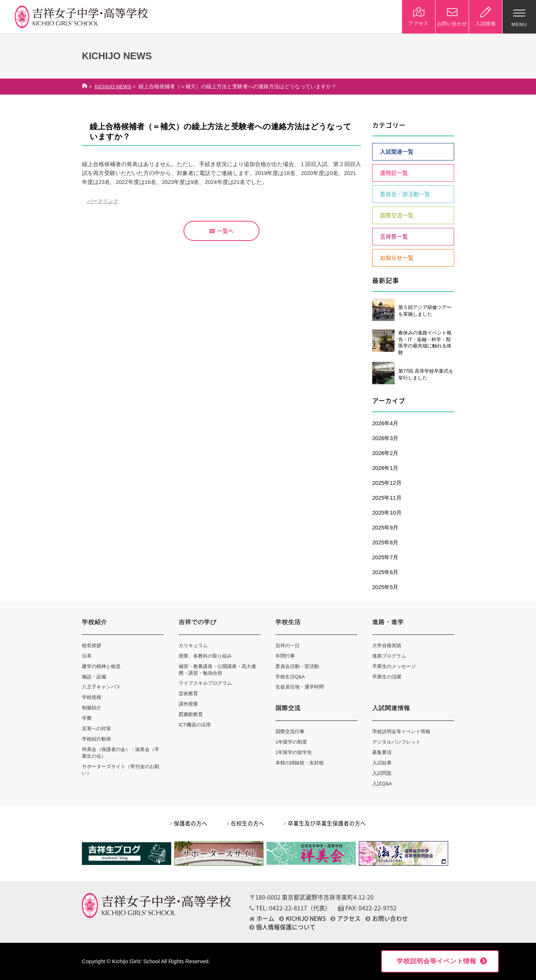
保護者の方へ (189, 823)
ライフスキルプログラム (205, 683)
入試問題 (382, 773)
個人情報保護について (283, 927)
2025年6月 (385, 572)
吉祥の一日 (288, 645)
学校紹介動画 (96, 739)
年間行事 (285, 656)
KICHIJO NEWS (113, 87)
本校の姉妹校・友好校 (300, 763)
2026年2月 (385, 453)
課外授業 (188, 704)
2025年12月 (387, 483)
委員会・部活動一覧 (405, 194)
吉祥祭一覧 (394, 236)
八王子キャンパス (101, 687)
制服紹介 (92, 708)
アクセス (346, 918)
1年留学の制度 (291, 742)
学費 (87, 718)
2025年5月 (385, 587)
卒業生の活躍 (387, 677)
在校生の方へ (246, 823)
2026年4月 (385, 423)
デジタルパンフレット (396, 742)
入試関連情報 (391, 708)
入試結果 (382, 763)
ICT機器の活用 (195, 725)
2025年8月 (385, 542)
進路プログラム (389, 656)
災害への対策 (96, 728)
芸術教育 (188, 693)
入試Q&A (382, 784)
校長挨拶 (92, 645)
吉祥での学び (198, 622)
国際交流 (288, 708)
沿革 (87, 656)
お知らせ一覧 (397, 258)
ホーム (262, 918)
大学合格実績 (387, 645)
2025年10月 (387, 513)
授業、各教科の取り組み (205, 656)
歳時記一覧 (394, 173)
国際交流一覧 (397, 215)
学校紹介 (95, 622)
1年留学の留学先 (294, 752)
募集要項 (382, 752)
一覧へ (222, 231)
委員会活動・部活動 (297, 666)
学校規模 (92, 697)
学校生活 (288, 622)
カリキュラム (193, 645)
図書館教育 (191, 714)
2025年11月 (387, 498)
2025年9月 (385, 528)
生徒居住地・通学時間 (300, 687)
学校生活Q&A (290, 677)
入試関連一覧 (397, 152)
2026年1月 (385, 468)
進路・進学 (388, 622)
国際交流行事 (290, 731)
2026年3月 (385, 438)
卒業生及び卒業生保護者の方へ (325, 823)
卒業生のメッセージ (394, 666)
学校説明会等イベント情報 (401, 731)
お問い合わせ (387, 918)
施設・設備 (94, 677)
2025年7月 (385, 557)
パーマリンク (103, 201)
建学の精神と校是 (101, 666)
